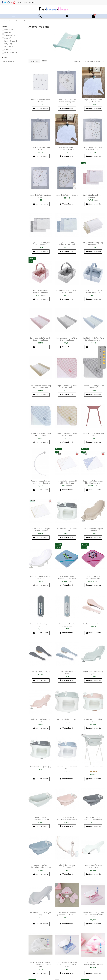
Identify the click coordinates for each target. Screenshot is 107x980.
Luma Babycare (11, 41)
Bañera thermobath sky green (93, 768)
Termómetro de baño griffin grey (40, 625)
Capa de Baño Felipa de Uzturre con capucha (67, 101)
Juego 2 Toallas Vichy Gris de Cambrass (41, 244)
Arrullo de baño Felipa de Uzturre (40, 101)
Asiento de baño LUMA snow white (93, 866)
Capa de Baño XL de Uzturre (67, 195)
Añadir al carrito (41, 109)
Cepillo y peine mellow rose (93, 624)
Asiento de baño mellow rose (40, 720)
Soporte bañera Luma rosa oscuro (93, 434)
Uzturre (8, 50)
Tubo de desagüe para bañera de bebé (67, 866)
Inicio (20, 2)
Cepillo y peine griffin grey (40, 672)
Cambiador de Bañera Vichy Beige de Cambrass (41, 387)
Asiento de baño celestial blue (67, 768)
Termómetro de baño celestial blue (67, 625)
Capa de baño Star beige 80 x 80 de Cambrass (41, 530)
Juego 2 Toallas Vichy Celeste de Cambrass (67, 244)
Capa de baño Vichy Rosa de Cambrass (67, 387)
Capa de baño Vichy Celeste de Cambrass (41, 434)
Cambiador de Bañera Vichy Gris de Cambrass (67, 339)
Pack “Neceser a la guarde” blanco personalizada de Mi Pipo (41, 964)
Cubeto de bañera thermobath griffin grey (93, 819)
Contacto (32, 2)
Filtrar (34, 61)
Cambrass (10, 35)
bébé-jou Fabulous (12, 52)
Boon (8, 32)
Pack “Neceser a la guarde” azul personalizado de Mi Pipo (67, 964)
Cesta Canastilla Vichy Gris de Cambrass (67, 291)
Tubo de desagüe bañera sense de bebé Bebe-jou (41, 482)
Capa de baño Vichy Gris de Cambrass (93, 387)
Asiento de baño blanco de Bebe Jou (40, 577)
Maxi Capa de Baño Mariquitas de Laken (93, 577)
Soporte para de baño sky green (93, 673)
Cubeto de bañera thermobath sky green (40, 819)
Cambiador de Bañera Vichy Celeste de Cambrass (93, 339)
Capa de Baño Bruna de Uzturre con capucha (93, 148)
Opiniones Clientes (100, 357)
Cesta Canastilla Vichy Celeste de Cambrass (93, 291)
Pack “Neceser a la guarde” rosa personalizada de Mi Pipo (93, 915)
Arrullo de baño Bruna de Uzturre (41, 148)
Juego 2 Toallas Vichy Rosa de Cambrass (93, 196)
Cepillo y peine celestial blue (67, 673)
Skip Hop (9, 47)
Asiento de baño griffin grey (40, 767)
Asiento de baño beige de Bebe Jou (93, 530)
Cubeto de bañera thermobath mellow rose (67, 819)
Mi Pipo (8, 44)
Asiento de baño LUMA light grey (41, 914)
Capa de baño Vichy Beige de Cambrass (67, 434)
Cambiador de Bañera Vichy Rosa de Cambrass (41, 339)
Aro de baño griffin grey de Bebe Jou (67, 530)
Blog (26, 2)
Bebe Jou (9, 30)
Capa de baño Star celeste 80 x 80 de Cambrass (93, 482)
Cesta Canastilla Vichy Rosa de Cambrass (41, 291)
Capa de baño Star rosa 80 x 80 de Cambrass (67, 482)
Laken (8, 38)
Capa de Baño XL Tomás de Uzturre (41, 196)
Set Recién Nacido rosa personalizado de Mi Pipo (67, 914)
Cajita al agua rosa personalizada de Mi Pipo (93, 963)
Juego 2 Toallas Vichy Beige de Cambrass (93, 244)
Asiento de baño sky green (67, 719)
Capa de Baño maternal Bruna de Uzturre (67, 148)
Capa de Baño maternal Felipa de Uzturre (93, 101)
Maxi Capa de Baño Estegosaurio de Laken (67, 577)
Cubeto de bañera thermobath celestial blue (41, 866)
